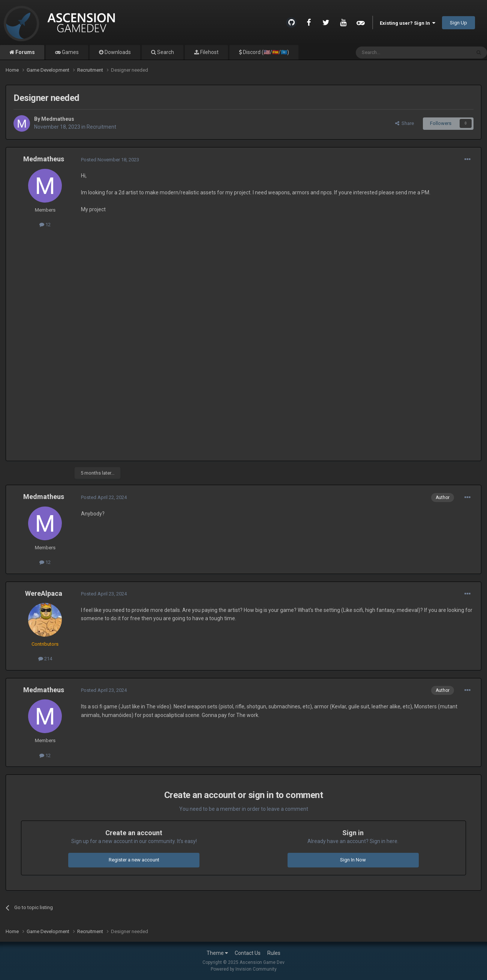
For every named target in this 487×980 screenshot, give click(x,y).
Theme (217, 953)
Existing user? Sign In (408, 23)
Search (165, 52)
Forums (25, 52)
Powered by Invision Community (244, 969)
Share (405, 123)
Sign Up (459, 23)
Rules (274, 953)
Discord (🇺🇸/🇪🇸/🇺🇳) (265, 52)
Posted (110, 160)
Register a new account (134, 860)
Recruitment (101, 127)
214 (45, 659)
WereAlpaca (44, 593)
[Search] (395, 53)
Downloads (117, 52)
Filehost (209, 52)
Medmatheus (58, 119)
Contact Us (248, 953)
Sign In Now (353, 860)
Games (70, 52)
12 (45, 225)
